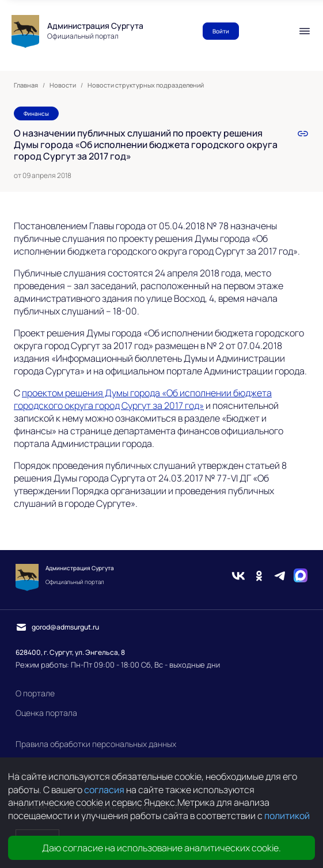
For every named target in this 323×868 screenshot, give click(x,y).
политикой (287, 816)
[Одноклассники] (259, 577)
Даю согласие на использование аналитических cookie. (161, 848)
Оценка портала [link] (46, 713)
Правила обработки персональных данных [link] (96, 744)
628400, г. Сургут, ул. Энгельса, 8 (70, 652)
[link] (303, 134)
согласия (104, 790)
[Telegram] (280, 577)
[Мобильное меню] (305, 31)
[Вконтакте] (238, 577)
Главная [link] (26, 85)
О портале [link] (35, 693)
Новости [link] (63, 85)
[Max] (301, 577)
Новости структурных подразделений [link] (146, 85)
